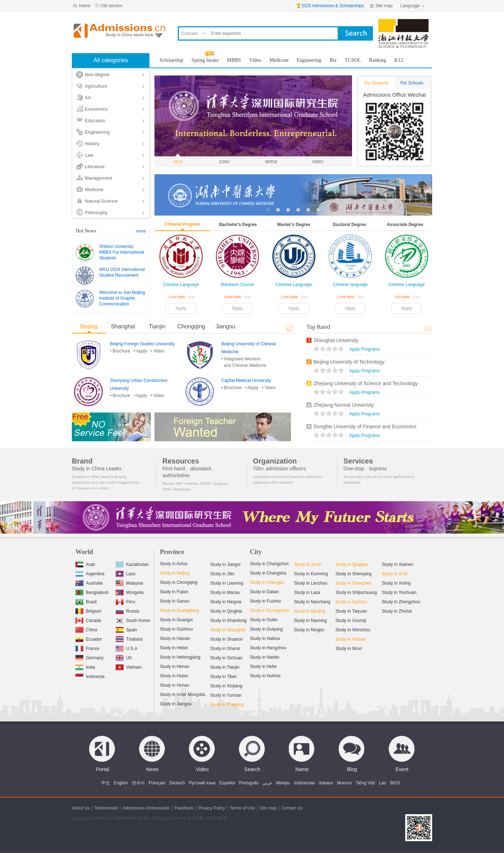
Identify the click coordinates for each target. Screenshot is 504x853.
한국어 (138, 783)
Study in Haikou (265, 638)
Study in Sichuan (226, 658)
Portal (103, 769)
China (86, 629)
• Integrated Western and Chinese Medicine (244, 362)
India (85, 666)
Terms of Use (242, 808)
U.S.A (126, 648)
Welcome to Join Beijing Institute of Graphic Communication (122, 298)
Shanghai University (336, 340)
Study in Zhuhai (397, 611)
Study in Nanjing (309, 611)
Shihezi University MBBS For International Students (122, 252)
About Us (81, 808)
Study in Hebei (174, 648)
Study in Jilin (222, 574)
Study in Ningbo (309, 630)
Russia (128, 610)
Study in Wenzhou (353, 630)
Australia (89, 582)
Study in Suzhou (351, 602)
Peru (125, 601)
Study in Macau (225, 593)
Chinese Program (182, 224)
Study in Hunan (175, 685)
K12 (399, 60)
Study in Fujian (174, 592)
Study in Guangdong (179, 610)
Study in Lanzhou (311, 583)
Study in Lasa (307, 593)
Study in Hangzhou (268, 648)
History (92, 144)
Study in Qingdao (352, 564)
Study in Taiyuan (351, 611)
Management (98, 178)
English (121, 783)
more (141, 231)
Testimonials (106, 808)
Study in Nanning (310, 621)
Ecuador (89, 638)
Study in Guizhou (176, 629)
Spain (126, 629)
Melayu (283, 783)
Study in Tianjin (225, 667)
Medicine (94, 190)
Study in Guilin (264, 620)
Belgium (88, 610)
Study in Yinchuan (399, 593)
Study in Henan (175, 667)
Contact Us (292, 808)
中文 (106, 783)
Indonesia (90, 676)
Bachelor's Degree (238, 225)
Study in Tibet (223, 677)
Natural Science (101, 201)
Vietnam (129, 666)
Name (302, 769)
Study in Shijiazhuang (356, 593)
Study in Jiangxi (225, 564)
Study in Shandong (228, 621)
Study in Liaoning (227, 583)
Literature (95, 167)
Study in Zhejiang (227, 705)
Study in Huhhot (265, 676)
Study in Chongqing (179, 582)
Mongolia (130, 592)
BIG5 (395, 783)
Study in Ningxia (226, 602)
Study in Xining (396, 583)
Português (249, 783)
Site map (384, 6)
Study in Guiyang (266, 629)
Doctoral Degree (349, 225)
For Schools (412, 83)
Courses (190, 33)
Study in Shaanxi (226, 639)
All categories (111, 60)
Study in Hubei (174, 676)
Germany (89, 657)
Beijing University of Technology (349, 362)
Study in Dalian (265, 592)
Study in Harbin (265, 657)
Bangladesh (92, 592)
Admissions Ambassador (146, 808)
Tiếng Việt (365, 783)
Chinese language (350, 285)
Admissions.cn (128, 818)
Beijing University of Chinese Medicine (249, 348)
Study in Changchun (269, 564)
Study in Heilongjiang (180, 657)
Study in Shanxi (225, 649)
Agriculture (96, 86)
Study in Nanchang (312, 602)
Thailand (129, 638)
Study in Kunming (311, 574)
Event (402, 769)
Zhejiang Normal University (344, 405)
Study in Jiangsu (176, 704)
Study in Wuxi (349, 649)
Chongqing (191, 326)
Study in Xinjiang (226, 686)
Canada (88, 620)
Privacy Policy (211, 808)
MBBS (234, 60)
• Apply (140, 351)
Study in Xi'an (395, 574)
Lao (383, 783)
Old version (112, 6)
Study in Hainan (175, 638)
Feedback (184, 808)
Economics (96, 109)
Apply (181, 308)
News (152, 769)
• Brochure (120, 351)
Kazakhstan (132, 564)
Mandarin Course (237, 285)
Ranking (377, 60)
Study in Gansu (175, 601)
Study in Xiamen (397, 564)
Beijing (89, 326)
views (329, 350)
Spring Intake (205, 60)
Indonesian (305, 783)
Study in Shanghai (228, 630)
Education (95, 121)
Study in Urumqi (351, 621)
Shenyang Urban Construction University (139, 384)
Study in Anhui (174, 564)
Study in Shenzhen (354, 583)
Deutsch (177, 783)
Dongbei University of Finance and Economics (365, 426)
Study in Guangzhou (270, 610)
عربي (267, 783)
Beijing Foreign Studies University (142, 344)
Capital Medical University (246, 381)
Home (85, 6)
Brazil (86, 601)
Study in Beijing (175, 573)
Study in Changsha (268, 573)
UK (124, 657)
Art (88, 98)
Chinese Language (181, 285)
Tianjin (157, 326)
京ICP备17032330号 (207, 818)
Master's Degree (293, 225)
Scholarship (171, 60)
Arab (85, 564)
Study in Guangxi (176, 620)
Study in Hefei (263, 667)
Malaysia (129, 582)
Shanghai (123, 326)
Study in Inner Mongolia (182, 695)
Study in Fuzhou (266, 601)
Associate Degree (405, 225)
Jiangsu (225, 326)
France (87, 648)
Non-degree (97, 75)
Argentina (90, 573)
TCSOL (353, 60)
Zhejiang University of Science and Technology (366, 383)
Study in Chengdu (267, 582)
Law (89, 155)
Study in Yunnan (226, 695)
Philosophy (96, 213)
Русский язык (202, 783)
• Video (157, 351)
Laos (126, 573)
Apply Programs (364, 349)
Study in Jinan (307, 564)
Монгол (344, 783)
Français (157, 783)
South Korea (133, 620)
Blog (352, 769)
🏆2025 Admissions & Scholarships (330, 6)
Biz (333, 60)
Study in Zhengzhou (401, 602)
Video (255, 60)
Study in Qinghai (226, 611)
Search (252, 769)
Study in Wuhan (351, 639)
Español (227, 783)
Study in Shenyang (354, 574)
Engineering (97, 132)
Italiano (326, 783)
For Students (377, 83)
